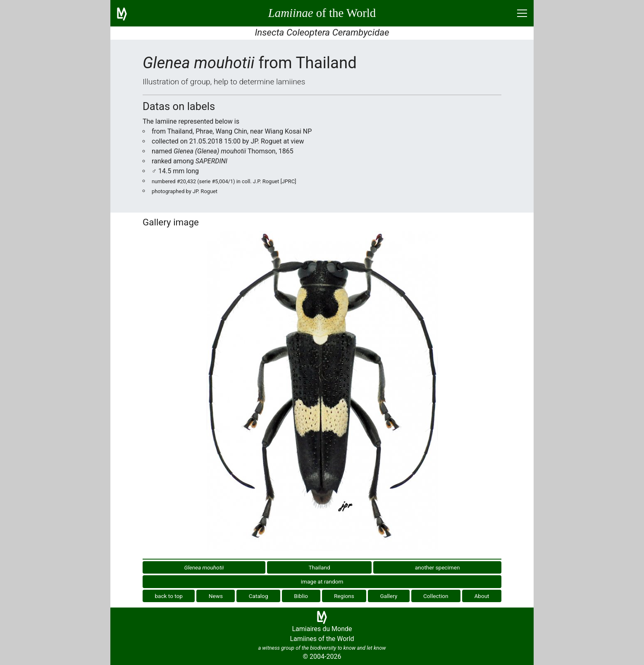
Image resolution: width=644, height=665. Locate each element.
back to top (169, 596)
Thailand (319, 567)
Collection (436, 596)
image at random (322, 581)
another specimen (438, 567)
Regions (344, 596)
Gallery (389, 596)
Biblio (301, 596)
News (216, 596)
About (482, 596)
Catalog (259, 596)
